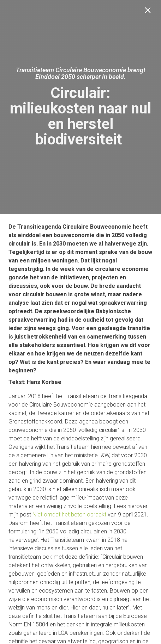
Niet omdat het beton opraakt (69, 515)
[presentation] (80, 107)
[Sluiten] (149, 12)
